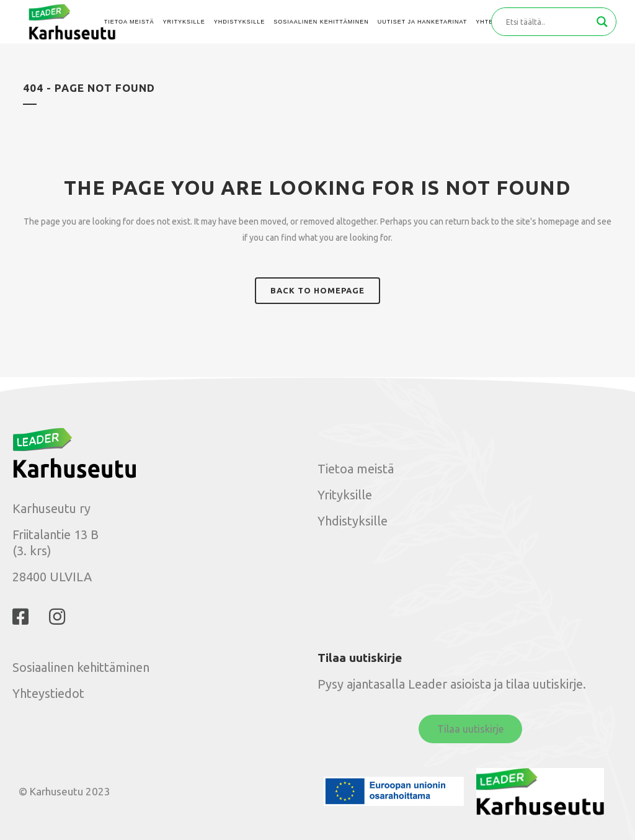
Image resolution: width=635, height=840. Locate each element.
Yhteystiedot (48, 693)
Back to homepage (317, 290)
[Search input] (548, 22)
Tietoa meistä (356, 469)
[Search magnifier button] (602, 22)
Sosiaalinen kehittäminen (81, 667)
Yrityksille (345, 495)
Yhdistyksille (353, 521)
